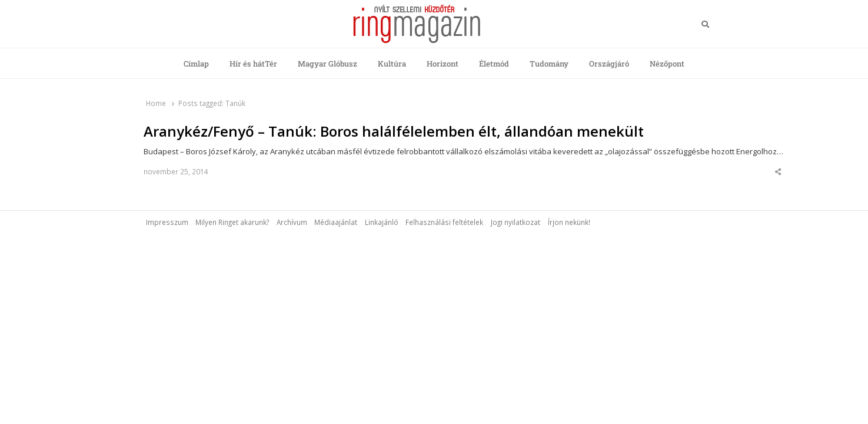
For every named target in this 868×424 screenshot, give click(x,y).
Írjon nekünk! (569, 222)
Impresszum (167, 222)
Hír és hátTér (253, 64)
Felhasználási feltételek (444, 222)
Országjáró (609, 64)
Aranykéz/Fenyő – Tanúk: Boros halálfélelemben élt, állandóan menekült (394, 131)
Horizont (443, 64)
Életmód (494, 64)
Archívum (292, 222)
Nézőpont (667, 64)
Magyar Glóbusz (327, 64)
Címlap (196, 64)
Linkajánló (382, 222)
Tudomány (549, 64)
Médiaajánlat (336, 222)
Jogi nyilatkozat (516, 222)
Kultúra (392, 64)
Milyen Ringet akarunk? (232, 222)
